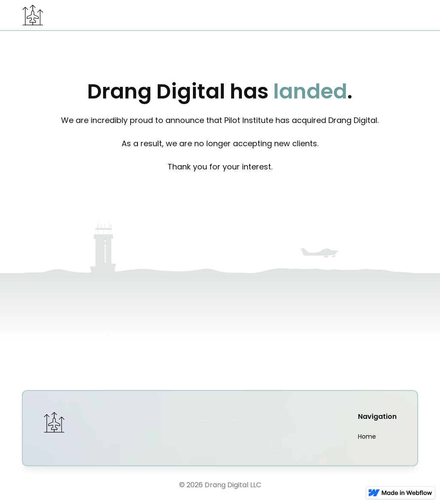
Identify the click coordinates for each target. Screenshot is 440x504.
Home (367, 436)
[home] (33, 15)
